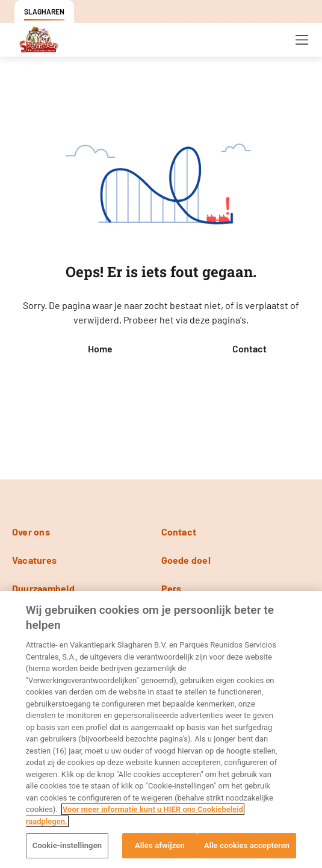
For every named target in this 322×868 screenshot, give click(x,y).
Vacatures (34, 560)
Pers (172, 588)
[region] (161, 729)
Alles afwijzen (160, 845)
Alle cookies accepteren (247, 845)
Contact (249, 348)
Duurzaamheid (43, 588)
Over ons (31, 532)
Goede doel (186, 560)
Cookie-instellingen (67, 845)
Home (100, 348)
